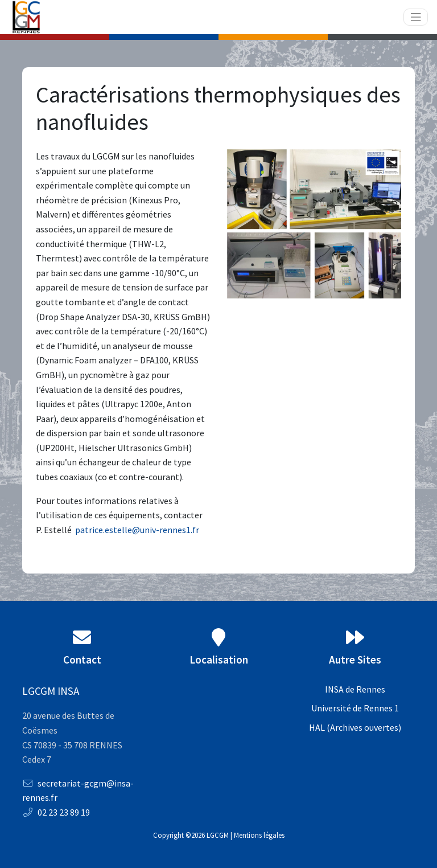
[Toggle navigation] (416, 17)
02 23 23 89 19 (56, 812)
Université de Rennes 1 (355, 708)
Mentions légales (259, 835)
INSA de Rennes (355, 689)
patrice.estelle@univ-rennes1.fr (137, 530)
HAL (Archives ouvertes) (355, 727)
